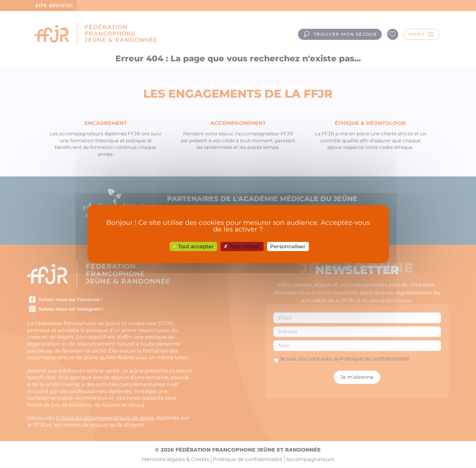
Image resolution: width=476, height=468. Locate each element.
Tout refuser (242, 246)
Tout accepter (193, 246)
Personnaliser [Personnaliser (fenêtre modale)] (288, 246)
